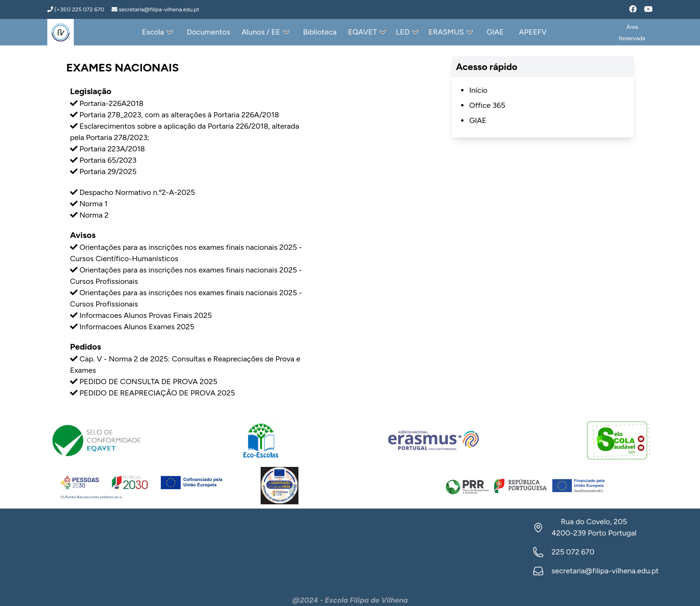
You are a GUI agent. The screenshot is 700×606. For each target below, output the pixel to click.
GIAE (495, 32)
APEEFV (533, 32)
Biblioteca (320, 32)
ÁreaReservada (632, 33)
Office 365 (487, 105)
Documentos (209, 32)
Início (478, 90)
